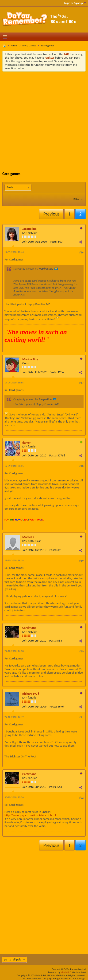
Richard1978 (31, 694)
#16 (81, 252)
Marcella (28, 537)
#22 (81, 798)
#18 (81, 466)
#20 (81, 651)
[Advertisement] (44, 118)
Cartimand (29, 628)
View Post (56, 269)
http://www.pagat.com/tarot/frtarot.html (30, 815)
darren (27, 443)
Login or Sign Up (75, 3)
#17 (81, 383)
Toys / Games (29, 46)
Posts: (54, 242)
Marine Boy (30, 359)
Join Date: (28, 242)
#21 (81, 717)
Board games (47, 46)
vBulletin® (66, 972)
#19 (81, 561)
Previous (51, 214)
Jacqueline (29, 229)
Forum (14, 46)
